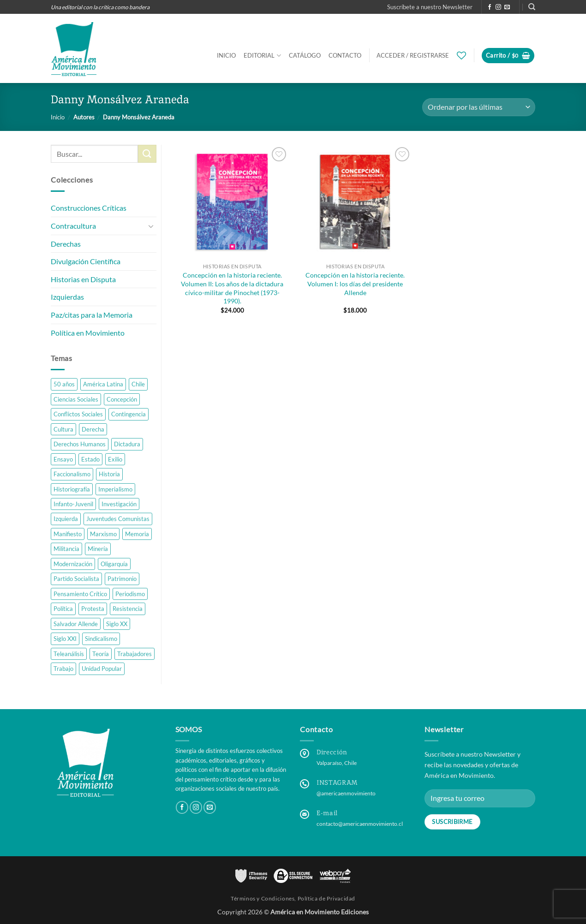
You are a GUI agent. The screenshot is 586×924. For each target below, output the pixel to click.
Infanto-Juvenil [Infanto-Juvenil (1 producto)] (73, 504)
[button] (430, 7)
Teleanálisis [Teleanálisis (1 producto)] (69, 654)
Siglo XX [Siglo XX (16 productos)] (117, 624)
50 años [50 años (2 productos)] (64, 384)
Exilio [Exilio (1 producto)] (115, 459)
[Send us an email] (507, 7)
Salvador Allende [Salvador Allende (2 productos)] (76, 624)
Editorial (262, 56)
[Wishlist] (461, 55)
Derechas (66, 244)
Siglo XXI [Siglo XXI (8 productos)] (65, 639)
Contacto (345, 55)
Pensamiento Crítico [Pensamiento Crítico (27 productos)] (80, 594)
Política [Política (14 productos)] (63, 609)
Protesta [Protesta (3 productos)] (93, 609)
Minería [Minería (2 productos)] (98, 549)
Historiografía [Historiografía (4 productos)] (72, 489)
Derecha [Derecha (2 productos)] (93, 429)
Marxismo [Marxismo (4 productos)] (103, 534)
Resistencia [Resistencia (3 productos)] (128, 609)
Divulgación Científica (86, 261)
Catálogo (305, 55)
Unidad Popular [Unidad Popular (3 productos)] (102, 669)
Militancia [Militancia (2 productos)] (66, 549)
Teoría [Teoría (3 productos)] (101, 654)
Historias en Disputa (83, 279)
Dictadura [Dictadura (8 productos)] (127, 444)
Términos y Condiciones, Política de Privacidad (293, 898)
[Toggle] (151, 226)
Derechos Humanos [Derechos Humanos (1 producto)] (80, 444)
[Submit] (147, 154)
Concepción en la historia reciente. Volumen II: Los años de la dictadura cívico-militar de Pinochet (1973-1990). (232, 288)
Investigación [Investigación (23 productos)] (119, 504)
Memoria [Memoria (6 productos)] (137, 534)
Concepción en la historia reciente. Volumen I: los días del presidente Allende (355, 284)
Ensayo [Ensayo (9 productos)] (63, 459)
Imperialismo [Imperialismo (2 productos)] (115, 489)
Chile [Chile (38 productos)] (138, 384)
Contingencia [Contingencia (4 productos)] (129, 414)
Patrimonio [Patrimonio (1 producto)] (122, 579)
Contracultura (73, 226)
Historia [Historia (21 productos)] (109, 474)
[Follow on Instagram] (498, 7)
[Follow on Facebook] (490, 7)
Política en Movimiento (88, 333)
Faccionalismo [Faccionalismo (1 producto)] (72, 474)
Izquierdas (67, 297)
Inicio (226, 55)
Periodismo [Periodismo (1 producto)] (130, 594)
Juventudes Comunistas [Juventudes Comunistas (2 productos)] (118, 519)
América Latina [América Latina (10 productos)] (103, 384)
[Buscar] (532, 7)
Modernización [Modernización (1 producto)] (73, 564)
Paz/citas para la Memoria (92, 315)
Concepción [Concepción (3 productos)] (122, 399)
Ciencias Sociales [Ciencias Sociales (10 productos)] (76, 399)
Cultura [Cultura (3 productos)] (63, 429)
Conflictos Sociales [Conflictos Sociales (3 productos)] (78, 414)
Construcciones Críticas (89, 208)
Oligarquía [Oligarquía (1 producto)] (114, 564)
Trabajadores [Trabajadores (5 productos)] (135, 654)
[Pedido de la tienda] (479, 107)
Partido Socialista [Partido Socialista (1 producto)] (76, 579)
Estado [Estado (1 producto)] (90, 459)
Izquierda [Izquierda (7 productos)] (66, 519)
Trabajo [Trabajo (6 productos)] (63, 669)
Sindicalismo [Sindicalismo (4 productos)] (101, 639)
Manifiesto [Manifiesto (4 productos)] (68, 534)
